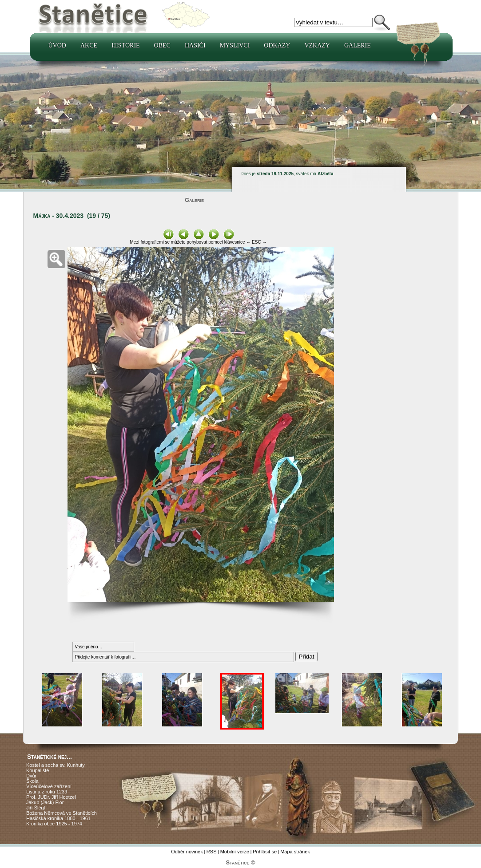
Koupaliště (38, 770)
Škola (32, 781)
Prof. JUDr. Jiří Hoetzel (51, 797)
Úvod (57, 45)
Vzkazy (317, 45)
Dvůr (31, 776)
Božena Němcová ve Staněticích (62, 813)
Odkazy (277, 45)
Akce (89, 45)
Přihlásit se (265, 852)
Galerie (358, 45)
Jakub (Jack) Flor (45, 802)
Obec (162, 45)
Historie (126, 45)
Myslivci (235, 45)
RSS (212, 852)
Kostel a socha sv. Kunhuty (56, 765)
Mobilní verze (235, 852)
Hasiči (195, 45)
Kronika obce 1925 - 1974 (54, 824)
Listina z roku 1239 (47, 792)
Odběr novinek (187, 852)
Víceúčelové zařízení (49, 786)
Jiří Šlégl (36, 808)
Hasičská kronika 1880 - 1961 (58, 818)
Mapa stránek (295, 852)
